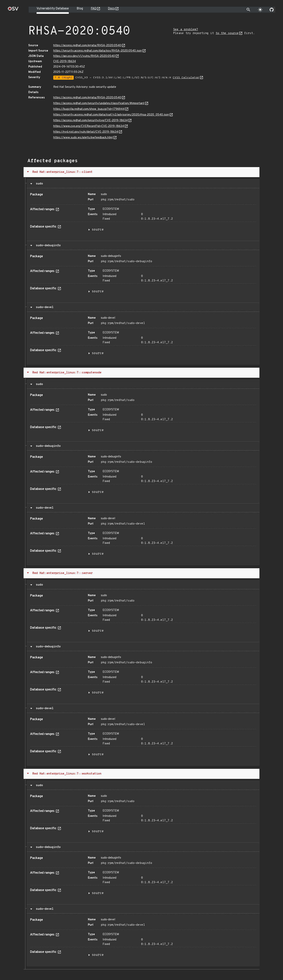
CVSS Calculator (186, 78)
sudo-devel (44, 307)
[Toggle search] (248, 10)
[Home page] (13, 10)
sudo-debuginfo (47, 245)
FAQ (94, 9)
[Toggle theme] (260, 10)
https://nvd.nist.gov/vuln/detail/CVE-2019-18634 (86, 132)
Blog (80, 9)
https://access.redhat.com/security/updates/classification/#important (99, 103)
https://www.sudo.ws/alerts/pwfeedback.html (83, 138)
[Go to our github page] (272, 10)
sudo (38, 184)
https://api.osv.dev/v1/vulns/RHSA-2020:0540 (84, 56)
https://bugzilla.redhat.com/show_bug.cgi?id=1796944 (89, 109)
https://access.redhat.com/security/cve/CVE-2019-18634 (91, 121)
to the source (227, 33)
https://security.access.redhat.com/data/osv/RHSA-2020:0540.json (98, 51)
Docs (111, 9)
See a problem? (186, 30)
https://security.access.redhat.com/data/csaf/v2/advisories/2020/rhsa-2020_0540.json (111, 115)
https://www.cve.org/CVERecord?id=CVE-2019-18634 (89, 126)
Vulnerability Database (53, 9)
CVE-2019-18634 (65, 62)
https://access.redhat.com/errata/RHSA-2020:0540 (87, 46)
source (98, 230)
